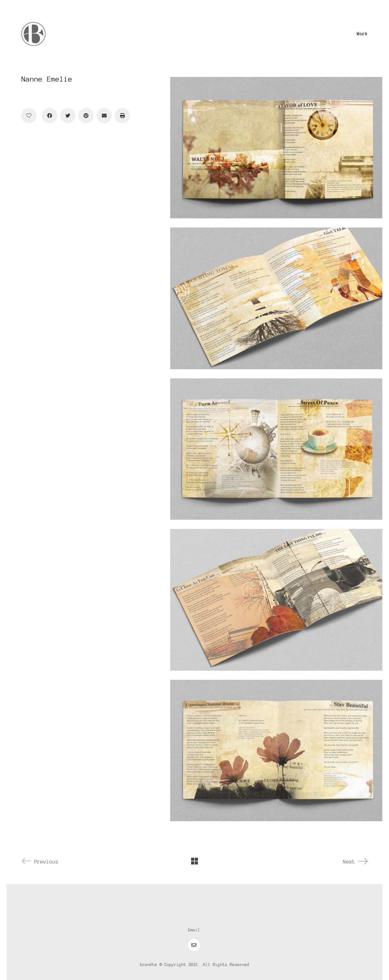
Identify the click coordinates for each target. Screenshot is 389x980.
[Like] (29, 116)
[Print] (122, 116)
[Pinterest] (86, 116)
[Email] (104, 116)
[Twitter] (68, 116)
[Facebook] (50, 116)
